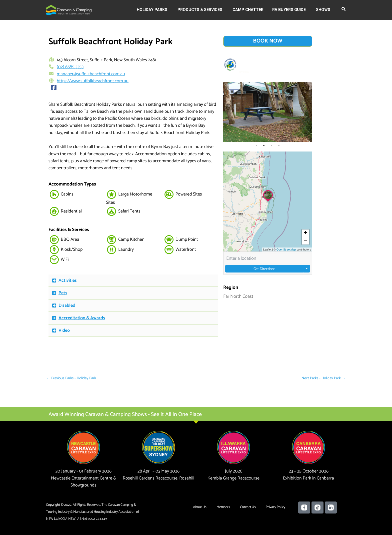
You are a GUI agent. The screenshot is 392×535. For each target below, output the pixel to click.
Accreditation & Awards (82, 318)
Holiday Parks (152, 10)
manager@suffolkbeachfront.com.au (91, 74)
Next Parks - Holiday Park (323, 378)
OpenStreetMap (286, 249)
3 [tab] (271, 145)
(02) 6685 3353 (70, 67)
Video (64, 330)
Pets (63, 293)
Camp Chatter (248, 10)
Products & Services (200, 10)
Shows (323, 10)
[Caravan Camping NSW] (69, 10)
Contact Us (248, 507)
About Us (200, 507)
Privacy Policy (275, 507)
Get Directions (264, 269)
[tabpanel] (268, 112)
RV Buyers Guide (289, 10)
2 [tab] (264, 145)
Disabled (67, 305)
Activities (68, 280)
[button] (344, 10)
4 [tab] (279, 145)
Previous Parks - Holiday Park (71, 378)
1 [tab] (256, 145)
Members (223, 507)
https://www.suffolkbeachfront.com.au (93, 81)
